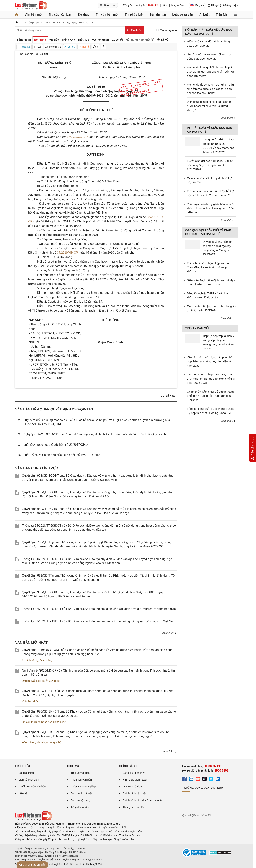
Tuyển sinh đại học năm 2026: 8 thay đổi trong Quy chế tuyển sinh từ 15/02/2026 (210, 165)
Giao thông (46, 660)
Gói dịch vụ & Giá (173, 5)
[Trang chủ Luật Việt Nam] (31, 5)
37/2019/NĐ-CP (77, 137)
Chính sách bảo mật (134, 793)
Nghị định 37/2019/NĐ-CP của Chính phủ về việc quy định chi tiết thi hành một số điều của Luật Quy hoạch (95, 434)
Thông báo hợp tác (134, 807)
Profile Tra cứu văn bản (32, 787)
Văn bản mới (34, 15)
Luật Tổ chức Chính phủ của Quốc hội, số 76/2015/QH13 (62, 455)
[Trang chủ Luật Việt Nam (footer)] (34, 820)
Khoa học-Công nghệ (54, 722)
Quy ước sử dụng (133, 787)
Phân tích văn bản (81, 780)
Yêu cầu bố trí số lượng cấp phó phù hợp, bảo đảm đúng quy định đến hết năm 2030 (210, 361)
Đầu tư (26, 681)
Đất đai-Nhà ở (39, 681)
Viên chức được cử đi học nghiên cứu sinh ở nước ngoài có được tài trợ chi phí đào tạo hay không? (210, 89)
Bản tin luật (158, 15)
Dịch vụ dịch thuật (81, 793)
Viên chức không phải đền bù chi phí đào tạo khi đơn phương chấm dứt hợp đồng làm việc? (211, 72)
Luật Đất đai (71, 864)
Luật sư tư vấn (183, 15)
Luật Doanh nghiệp (51, 864)
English (197, 5)
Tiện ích (221, 15)
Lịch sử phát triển (29, 780)
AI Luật (204, 15)
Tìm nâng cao (167, 30)
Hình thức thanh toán (135, 780)
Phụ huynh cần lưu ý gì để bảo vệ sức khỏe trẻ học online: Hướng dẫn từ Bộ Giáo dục (210, 208)
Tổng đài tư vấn (80, 807)
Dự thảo (84, 15)
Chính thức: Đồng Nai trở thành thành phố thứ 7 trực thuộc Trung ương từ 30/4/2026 (210, 396)
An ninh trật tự (30, 660)
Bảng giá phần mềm (134, 773)
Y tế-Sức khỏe (30, 701)
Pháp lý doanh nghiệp (83, 787)
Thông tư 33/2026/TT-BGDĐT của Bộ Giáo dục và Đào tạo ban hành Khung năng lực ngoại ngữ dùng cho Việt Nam (99, 621)
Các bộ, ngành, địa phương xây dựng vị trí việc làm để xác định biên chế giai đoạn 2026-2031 (211, 379)
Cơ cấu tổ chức (31, 722)
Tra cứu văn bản (60, 15)
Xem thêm (169, 633)
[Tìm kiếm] (134, 30)
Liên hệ (23, 793)
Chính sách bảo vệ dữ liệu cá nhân (143, 800)
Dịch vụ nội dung (81, 800)
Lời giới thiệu (26, 773)
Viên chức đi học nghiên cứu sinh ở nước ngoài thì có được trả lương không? (209, 106)
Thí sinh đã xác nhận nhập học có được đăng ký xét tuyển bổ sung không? (208, 267)
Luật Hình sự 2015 (91, 864)
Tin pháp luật (134, 15)
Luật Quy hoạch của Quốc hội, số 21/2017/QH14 (56, 445)
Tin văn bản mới (107, 15)
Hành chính (29, 743)
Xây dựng (55, 681)
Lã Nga (168, 396)
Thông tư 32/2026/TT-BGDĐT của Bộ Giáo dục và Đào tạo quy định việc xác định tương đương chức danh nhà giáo (99, 609)
